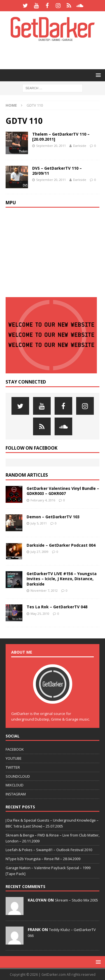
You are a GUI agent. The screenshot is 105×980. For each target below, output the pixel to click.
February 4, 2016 (43, 500)
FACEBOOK (15, 749)
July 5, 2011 (39, 523)
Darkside (80, 146)
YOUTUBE (14, 758)
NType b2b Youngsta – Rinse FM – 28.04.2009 (43, 859)
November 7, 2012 (44, 590)
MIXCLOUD (15, 785)
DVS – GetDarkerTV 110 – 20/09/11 (57, 171)
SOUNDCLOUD (18, 776)
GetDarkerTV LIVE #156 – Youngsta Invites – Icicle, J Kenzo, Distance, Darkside (62, 579)
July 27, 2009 (39, 552)
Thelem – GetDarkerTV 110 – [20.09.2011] (61, 137)
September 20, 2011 (51, 146)
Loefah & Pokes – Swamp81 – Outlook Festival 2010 (49, 850)
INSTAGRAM (16, 794)
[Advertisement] (55, 55)
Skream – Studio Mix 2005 (76, 900)
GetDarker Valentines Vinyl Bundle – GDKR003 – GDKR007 (63, 491)
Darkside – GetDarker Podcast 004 (61, 545)
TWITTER (13, 767)
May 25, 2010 (40, 614)
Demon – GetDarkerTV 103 (53, 517)
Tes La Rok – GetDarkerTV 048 (57, 607)
